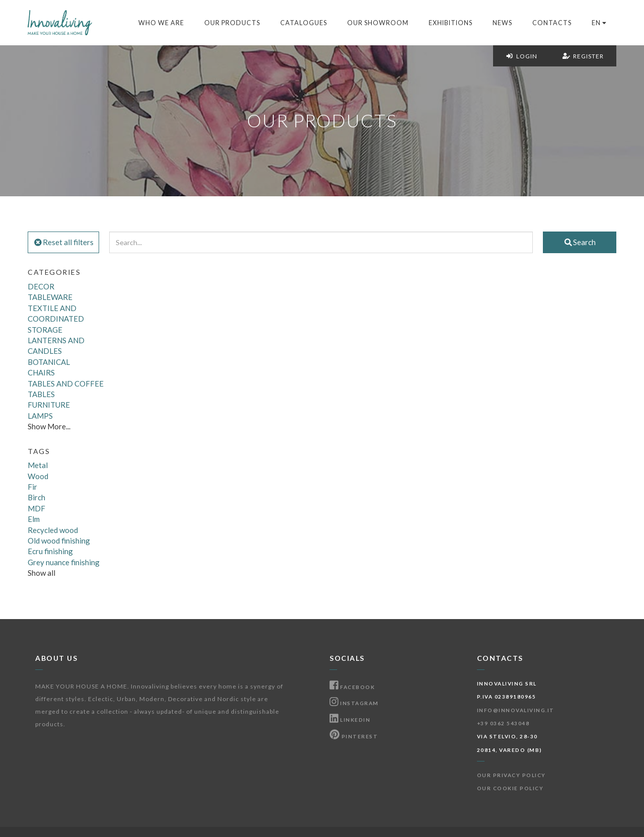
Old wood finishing (59, 541)
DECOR (41, 286)
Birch (36, 497)
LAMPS (40, 416)
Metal (38, 465)
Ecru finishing (50, 551)
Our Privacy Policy (511, 775)
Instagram (354, 703)
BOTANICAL (49, 362)
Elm (34, 519)
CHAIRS (41, 372)
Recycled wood (53, 530)
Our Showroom (378, 23)
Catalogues (304, 23)
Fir (32, 487)
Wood (38, 476)
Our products (232, 23)
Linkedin (350, 720)
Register (583, 56)
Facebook (352, 687)
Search (580, 242)
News (502, 23)
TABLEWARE (50, 297)
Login (521, 56)
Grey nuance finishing (64, 562)
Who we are (161, 23)
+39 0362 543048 (503, 723)
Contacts (552, 23)
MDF (36, 508)
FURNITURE (49, 405)
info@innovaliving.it (516, 710)
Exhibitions (451, 23)
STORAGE (45, 330)
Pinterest (354, 736)
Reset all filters (63, 242)
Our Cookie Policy (510, 788)
